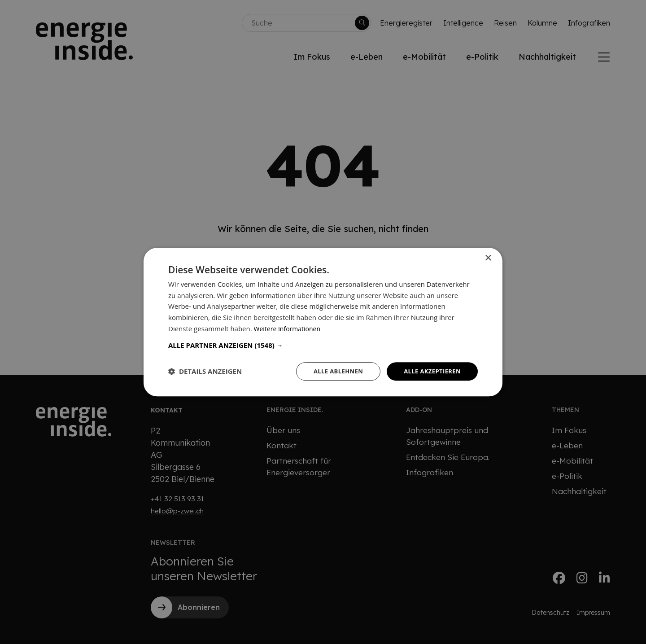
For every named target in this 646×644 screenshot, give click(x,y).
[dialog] (323, 322)
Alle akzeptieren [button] (430, 371)
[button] (323, 344)
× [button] (488, 257)
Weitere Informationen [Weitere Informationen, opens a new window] (290, 328)
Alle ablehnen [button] (332, 371)
